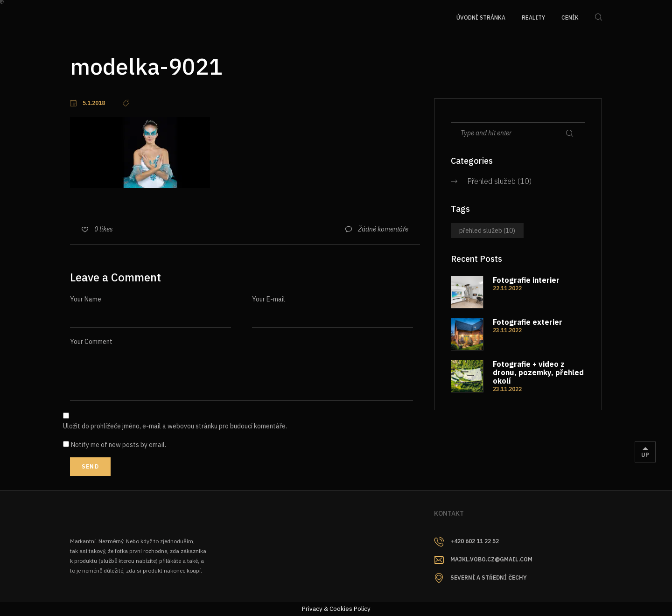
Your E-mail (269, 299)
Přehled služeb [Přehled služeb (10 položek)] (487, 231)
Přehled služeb (491, 181)
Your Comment (91, 342)
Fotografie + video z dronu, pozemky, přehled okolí (538, 372)
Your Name (86, 299)
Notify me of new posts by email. (119, 445)
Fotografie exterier (528, 322)
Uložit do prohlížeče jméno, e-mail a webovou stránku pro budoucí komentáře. (175, 426)
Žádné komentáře (383, 229)
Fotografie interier (526, 280)
